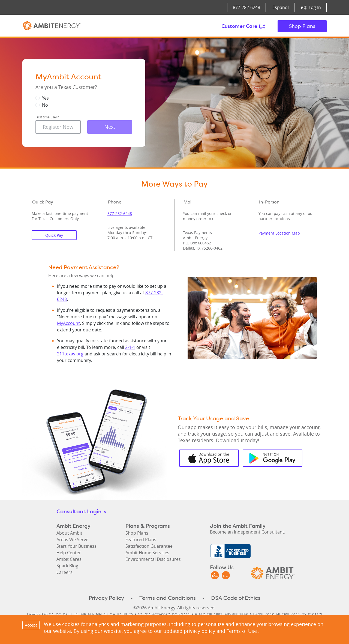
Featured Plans (141, 540)
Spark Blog (67, 566)
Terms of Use (242, 631)
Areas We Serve (72, 540)
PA (119, 614)
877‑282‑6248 (246, 7)
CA (51, 614)
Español (281, 7)
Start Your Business (76, 546)
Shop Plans (302, 26)
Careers (64, 572)
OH (112, 614)
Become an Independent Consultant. (248, 532)
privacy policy (200, 631)
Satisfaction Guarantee (149, 546)
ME (83, 614)
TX (131, 614)
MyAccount (68, 323)
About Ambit (69, 533)
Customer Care (243, 26)
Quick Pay (54, 235)
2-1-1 (130, 347)
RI (125, 614)
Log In (311, 7)
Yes (45, 98)
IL (71, 614)
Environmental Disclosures (153, 559)
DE (65, 614)
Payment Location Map (279, 233)
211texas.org (70, 354)
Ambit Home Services (147, 553)
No (45, 105)
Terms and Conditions (168, 598)
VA (140, 614)
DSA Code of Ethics (236, 598)
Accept (31, 625)
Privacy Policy (106, 598)
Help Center (69, 553)
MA (91, 614)
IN (76, 614)
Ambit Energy (52, 26)
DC (58, 614)
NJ (106, 614)
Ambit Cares (69, 559)
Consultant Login (81, 511)
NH (99, 614)
